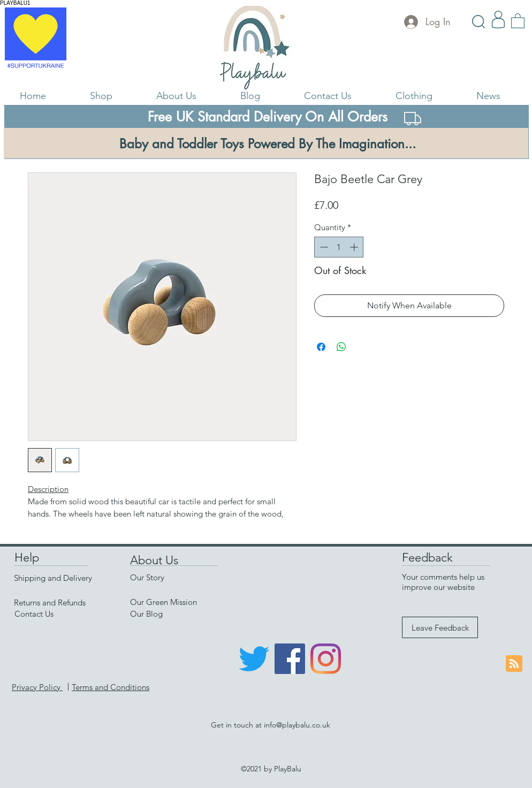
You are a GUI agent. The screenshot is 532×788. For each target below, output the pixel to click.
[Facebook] (290, 659)
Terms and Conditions (111, 687)
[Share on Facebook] (321, 347)
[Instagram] (326, 659)
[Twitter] (254, 659)
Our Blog (146, 614)
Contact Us (34, 614)
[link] (518, 20)
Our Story (147, 577)
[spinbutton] (339, 247)
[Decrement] (323, 247)
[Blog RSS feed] (514, 664)
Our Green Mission (164, 602)
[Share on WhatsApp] (341, 347)
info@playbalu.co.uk (297, 725)
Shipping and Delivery (53, 578)
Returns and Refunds (50, 603)
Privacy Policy (37, 687)
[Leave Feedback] (440, 627)
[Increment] (355, 247)
